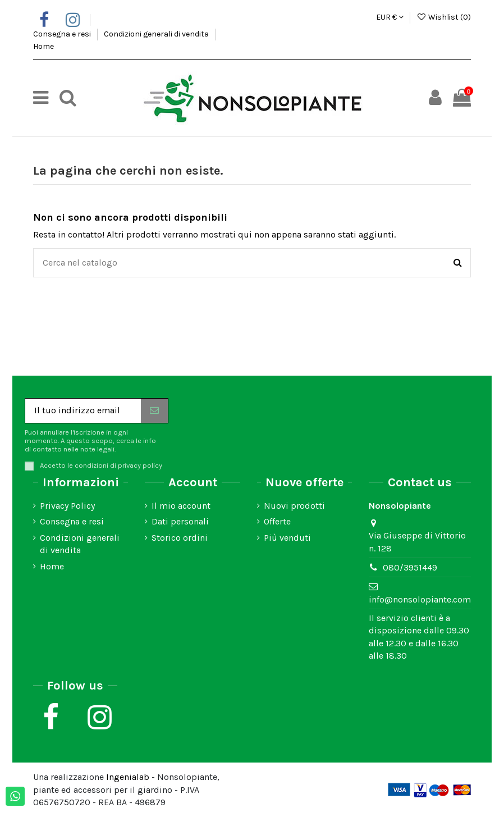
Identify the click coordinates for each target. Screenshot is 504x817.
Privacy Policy (67, 506)
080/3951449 (410, 567)
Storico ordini (180, 538)
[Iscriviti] (154, 411)
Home (43, 46)
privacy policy (140, 465)
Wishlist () (444, 17)
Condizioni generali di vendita (157, 34)
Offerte (277, 521)
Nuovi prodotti (294, 506)
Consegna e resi (63, 34)
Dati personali (180, 521)
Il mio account (181, 506)
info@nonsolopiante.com (420, 599)
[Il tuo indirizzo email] (83, 411)
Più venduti (287, 538)
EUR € (390, 17)
